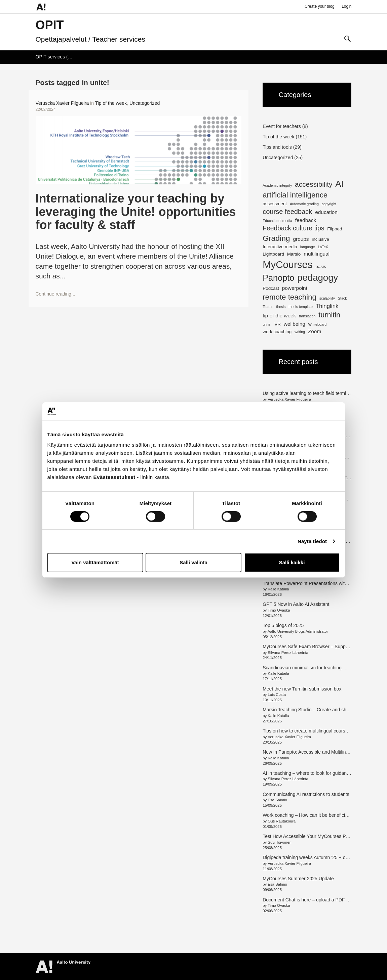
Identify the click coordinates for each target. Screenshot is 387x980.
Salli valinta (193, 562)
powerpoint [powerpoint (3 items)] (295, 288)
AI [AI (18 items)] (339, 184)
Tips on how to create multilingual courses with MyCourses (324, 731)
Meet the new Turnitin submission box (302, 689)
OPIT (50, 25)
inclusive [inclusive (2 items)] (320, 239)
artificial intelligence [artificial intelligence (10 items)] (295, 195)
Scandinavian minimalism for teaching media (309, 668)
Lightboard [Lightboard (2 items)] (273, 254)
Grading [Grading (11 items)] (276, 238)
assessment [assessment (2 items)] (275, 204)
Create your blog (320, 6)
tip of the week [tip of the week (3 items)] (279, 316)
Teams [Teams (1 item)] (268, 307)
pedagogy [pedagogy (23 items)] (318, 278)
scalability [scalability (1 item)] (327, 298)
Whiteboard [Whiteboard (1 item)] (318, 324)
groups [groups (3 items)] (301, 239)
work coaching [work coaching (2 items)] (277, 332)
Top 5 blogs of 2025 (283, 625)
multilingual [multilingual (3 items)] (317, 254)
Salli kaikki (292, 562)
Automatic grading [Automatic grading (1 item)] (304, 204)
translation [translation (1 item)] (307, 316)
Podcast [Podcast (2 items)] (271, 288)
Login (346, 6)
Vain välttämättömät (95, 562)
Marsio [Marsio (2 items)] (294, 254)
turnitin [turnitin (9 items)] (329, 315)
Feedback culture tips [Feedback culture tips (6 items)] (293, 228)
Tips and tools (277, 147)
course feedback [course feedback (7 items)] (287, 212)
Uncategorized (145, 103)
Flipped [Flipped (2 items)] (335, 229)
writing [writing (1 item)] (300, 332)
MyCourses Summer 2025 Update (298, 879)
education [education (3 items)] (326, 212)
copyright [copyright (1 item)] (329, 204)
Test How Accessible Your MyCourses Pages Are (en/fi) (320, 836)
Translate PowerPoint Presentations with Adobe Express (321, 583)
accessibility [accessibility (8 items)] (314, 184)
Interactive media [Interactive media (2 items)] (280, 247)
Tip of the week (111, 103)
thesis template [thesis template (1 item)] (301, 307)
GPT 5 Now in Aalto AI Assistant (296, 604)
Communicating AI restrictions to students (306, 794)
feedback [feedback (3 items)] (306, 220)
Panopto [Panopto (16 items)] (278, 278)
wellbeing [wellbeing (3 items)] (295, 324)
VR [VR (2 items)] (278, 324)
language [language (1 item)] (308, 247)
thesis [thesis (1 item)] (281, 307)
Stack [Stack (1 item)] (342, 298)
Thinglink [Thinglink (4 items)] (327, 306)
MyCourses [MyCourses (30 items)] (287, 264)
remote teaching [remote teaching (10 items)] (289, 297)
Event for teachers (282, 126)
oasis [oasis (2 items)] (321, 266)
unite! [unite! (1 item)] (267, 324)
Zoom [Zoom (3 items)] (315, 331)
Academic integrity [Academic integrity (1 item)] (277, 185)
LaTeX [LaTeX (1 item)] (323, 247)
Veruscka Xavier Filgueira (62, 103)
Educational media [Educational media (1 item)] (277, 221)
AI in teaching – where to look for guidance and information (324, 773)
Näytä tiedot (312, 541)
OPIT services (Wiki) (57, 57)
